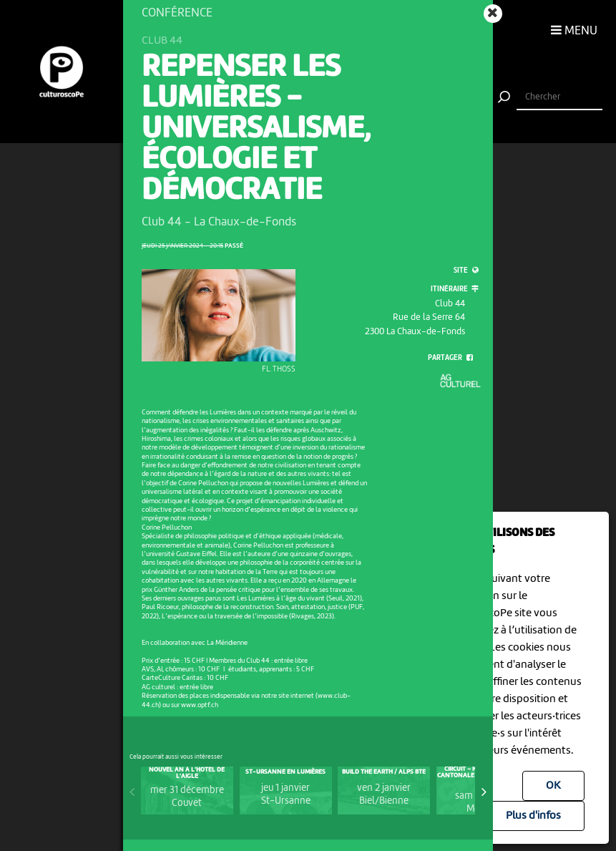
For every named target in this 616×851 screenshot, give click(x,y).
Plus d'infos (533, 816)
